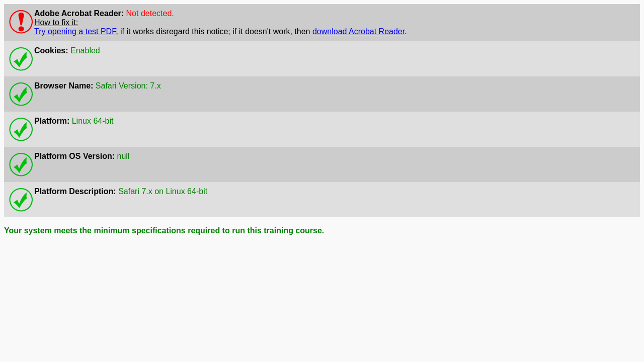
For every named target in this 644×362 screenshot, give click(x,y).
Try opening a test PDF (75, 31)
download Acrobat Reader (358, 31)
